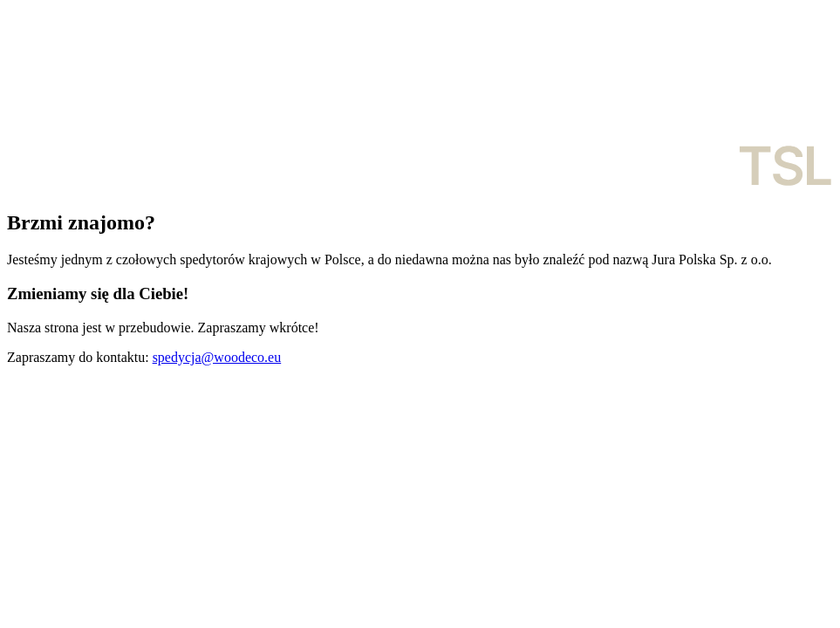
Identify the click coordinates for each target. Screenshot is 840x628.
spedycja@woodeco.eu (217, 357)
